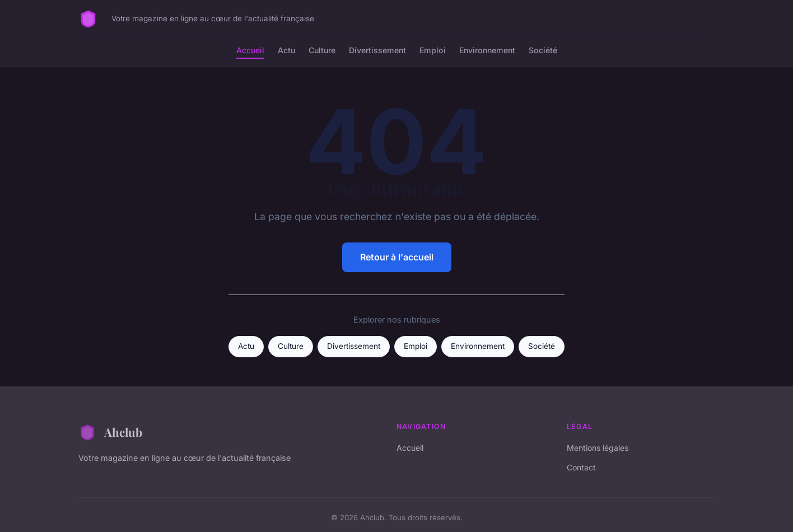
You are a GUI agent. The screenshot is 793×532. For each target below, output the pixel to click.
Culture (322, 50)
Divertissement (377, 50)
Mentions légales (598, 448)
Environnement (487, 50)
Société (543, 50)
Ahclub (110, 432)
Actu (286, 50)
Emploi (433, 50)
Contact (581, 467)
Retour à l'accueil (397, 257)
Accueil (250, 50)
